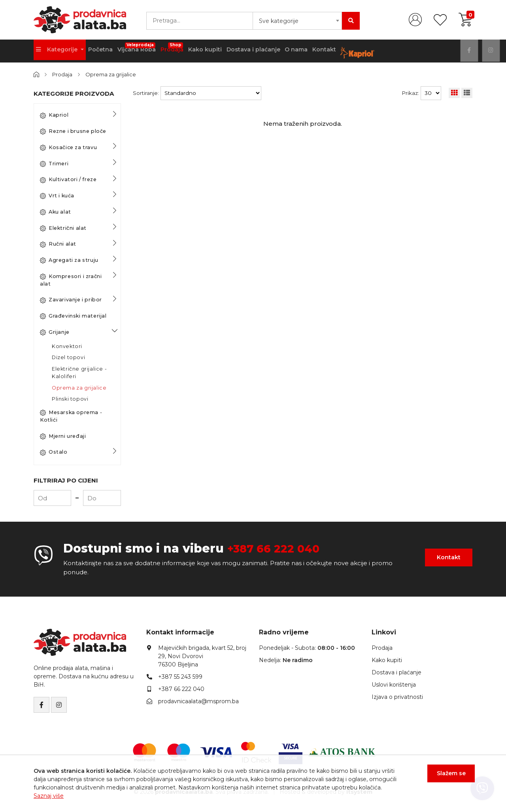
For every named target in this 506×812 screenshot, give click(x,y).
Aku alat (56, 212)
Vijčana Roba (143, 48)
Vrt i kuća (57, 196)
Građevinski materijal (73, 316)
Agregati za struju (69, 260)
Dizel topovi (68, 357)
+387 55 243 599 (180, 677)
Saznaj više (49, 796)
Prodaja (181, 48)
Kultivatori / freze (68, 180)
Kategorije (59, 51)
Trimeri (54, 163)
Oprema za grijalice (111, 74)
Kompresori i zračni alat (71, 280)
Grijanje (55, 332)
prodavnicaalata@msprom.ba (198, 701)
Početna (104, 51)
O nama (311, 51)
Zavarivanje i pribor (71, 300)
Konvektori (67, 346)
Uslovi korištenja (394, 685)
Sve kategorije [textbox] (279, 21)
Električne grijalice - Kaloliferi (79, 373)
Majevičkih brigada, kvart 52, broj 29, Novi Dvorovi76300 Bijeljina (202, 656)
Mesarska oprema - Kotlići (71, 416)
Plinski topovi (70, 399)
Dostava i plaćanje (266, 51)
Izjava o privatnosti (397, 697)
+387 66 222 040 (278, 548)
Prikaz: (411, 93)
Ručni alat (58, 244)
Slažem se (449, 776)
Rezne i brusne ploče (73, 131)
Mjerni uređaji (63, 436)
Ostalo (54, 452)
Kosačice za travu (68, 148)
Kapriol (54, 115)
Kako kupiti (216, 51)
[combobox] (297, 21)
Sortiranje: (146, 93)
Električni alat (63, 228)
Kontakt (342, 51)
